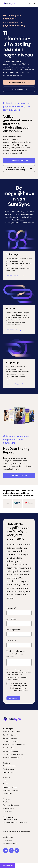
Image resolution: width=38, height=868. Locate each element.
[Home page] (9, 4)
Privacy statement (10, 844)
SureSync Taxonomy (11, 751)
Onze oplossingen (17, 160)
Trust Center (8, 812)
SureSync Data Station (12, 732)
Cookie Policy (8, 837)
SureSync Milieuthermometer (14, 745)
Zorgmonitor (8, 794)
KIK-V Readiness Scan (11, 790)
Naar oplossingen (13, 276)
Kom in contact (17, 89)
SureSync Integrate (10, 741)
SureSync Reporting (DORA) (14, 758)
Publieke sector (9, 769)
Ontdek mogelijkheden (17, 82)
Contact (6, 802)
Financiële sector (9, 772)
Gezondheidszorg (10, 766)
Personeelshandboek (11, 805)
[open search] (29, 4)
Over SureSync (9, 808)
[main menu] (34, 4)
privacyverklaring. (13, 680)
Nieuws (6, 784)
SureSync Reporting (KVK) (13, 754)
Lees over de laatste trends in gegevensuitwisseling (17, 168)
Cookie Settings (8, 866)
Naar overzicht (17, 475)
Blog (5, 781)
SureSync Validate (10, 738)
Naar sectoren (12, 330)
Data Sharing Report (11, 787)
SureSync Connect (10, 735)
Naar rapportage (12, 384)
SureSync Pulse (9, 748)
